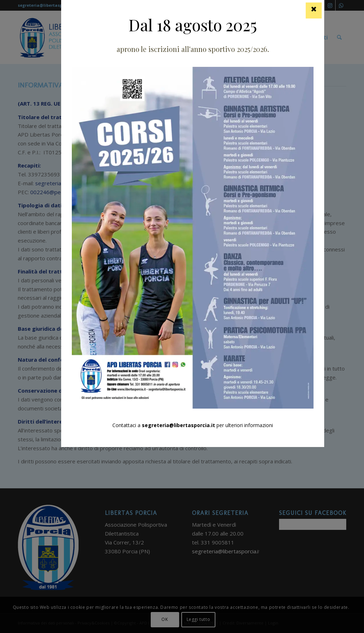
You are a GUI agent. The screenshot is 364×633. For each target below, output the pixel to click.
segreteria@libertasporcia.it (178, 425)
